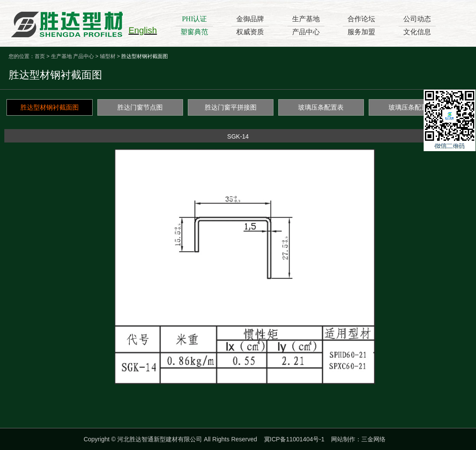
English (143, 30)
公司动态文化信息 (417, 25)
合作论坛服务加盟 (361, 25)
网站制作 (343, 439)
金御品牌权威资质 (250, 25)
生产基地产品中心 (306, 25)
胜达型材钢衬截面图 (50, 107)
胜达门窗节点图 (140, 107)
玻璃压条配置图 (411, 107)
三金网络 (373, 439)
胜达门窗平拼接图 (231, 107)
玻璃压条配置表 (321, 107)
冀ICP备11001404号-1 (294, 439)
